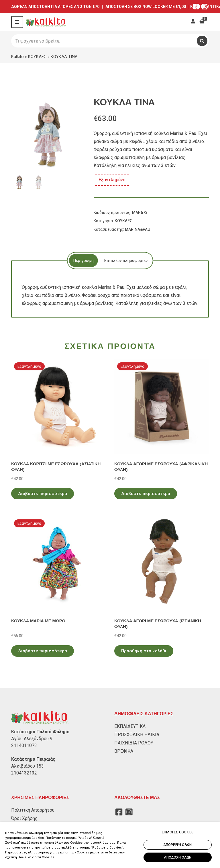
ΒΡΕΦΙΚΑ (124, 751)
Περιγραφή (83, 261)
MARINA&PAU (137, 229)
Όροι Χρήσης (24, 818)
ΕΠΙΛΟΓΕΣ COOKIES (178, 832)
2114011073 (24, 745)
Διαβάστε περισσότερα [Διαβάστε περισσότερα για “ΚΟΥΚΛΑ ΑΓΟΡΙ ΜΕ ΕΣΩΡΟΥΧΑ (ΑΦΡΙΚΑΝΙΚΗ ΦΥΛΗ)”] (146, 494)
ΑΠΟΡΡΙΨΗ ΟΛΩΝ (177, 845)
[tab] (83, 261)
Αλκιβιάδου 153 (27, 766)
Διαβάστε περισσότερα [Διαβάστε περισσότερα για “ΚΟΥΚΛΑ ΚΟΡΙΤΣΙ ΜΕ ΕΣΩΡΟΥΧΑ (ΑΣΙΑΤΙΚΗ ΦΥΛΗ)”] (43, 494)
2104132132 (24, 773)
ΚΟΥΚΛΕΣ (37, 57)
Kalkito (17, 57)
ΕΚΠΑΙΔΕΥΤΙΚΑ (130, 726)
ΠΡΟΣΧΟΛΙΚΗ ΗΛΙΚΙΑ (137, 735)
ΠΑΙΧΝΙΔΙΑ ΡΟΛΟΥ (134, 743)
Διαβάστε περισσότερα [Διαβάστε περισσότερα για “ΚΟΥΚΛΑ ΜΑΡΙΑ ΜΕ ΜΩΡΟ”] (43, 651)
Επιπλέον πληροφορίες (126, 261)
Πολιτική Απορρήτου (33, 810)
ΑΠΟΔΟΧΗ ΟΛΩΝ (178, 857)
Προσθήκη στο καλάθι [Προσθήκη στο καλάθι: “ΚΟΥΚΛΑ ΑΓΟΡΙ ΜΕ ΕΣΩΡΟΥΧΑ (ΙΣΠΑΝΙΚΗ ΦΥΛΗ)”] (144, 651)
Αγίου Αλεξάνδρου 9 (32, 739)
